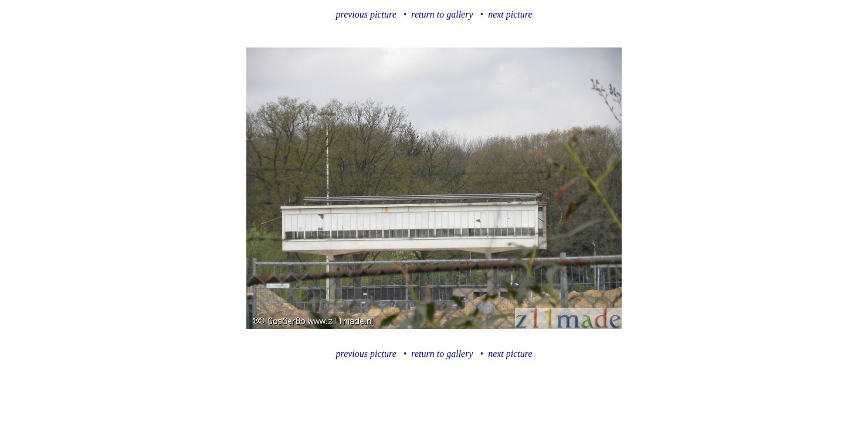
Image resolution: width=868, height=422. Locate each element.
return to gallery (442, 14)
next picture (510, 14)
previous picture (366, 14)
